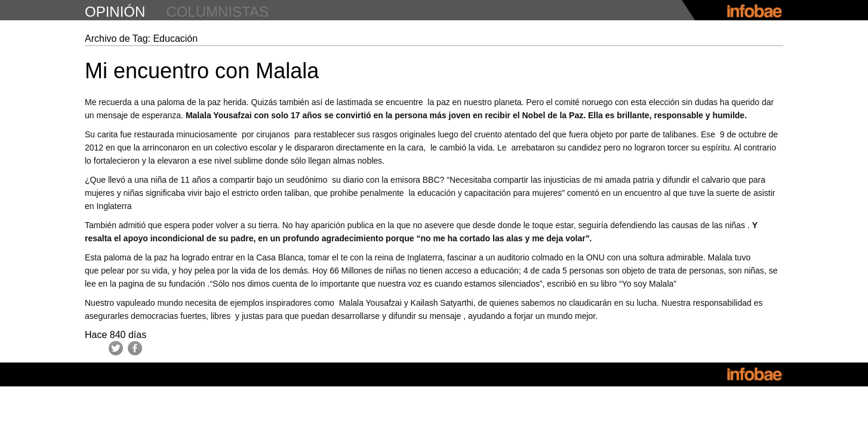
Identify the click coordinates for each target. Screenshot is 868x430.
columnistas (217, 12)
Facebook (135, 348)
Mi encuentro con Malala (202, 71)
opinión (115, 12)
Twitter (116, 348)
